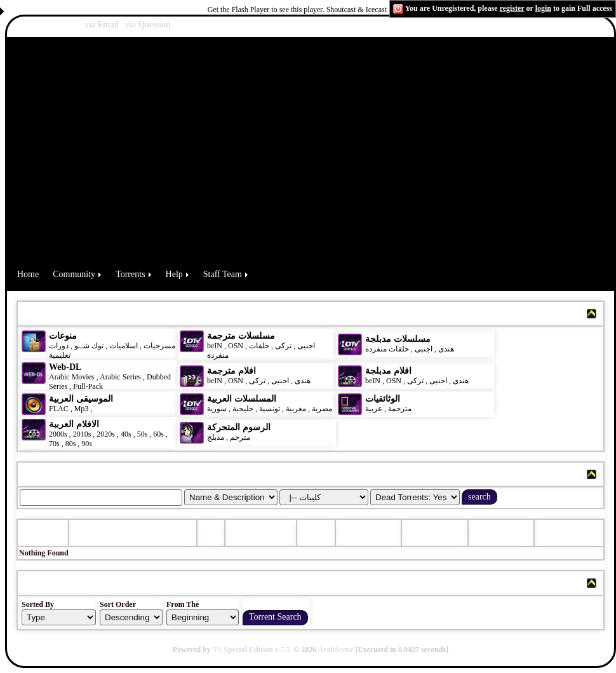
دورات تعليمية (60, 350)
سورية (217, 409)
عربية (374, 409)
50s (143, 434)
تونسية (270, 409)
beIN (216, 346)
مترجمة (400, 409)
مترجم (240, 437)
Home (28, 274)
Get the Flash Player (239, 10)
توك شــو (89, 346)
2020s (106, 434)
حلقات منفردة (387, 349)
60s (158, 434)
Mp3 (82, 409)
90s (87, 444)
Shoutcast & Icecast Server (368, 10)
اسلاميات (123, 346)
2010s (82, 434)
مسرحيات (159, 346)
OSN (236, 346)
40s (126, 434)
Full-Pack (88, 386)
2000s (58, 434)
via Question (148, 24)
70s (54, 444)
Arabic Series (120, 377)
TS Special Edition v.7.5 (251, 649)
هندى (446, 349)
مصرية (322, 409)
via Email (102, 24)
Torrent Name (105, 533)
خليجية (243, 409)
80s (71, 444)
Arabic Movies (72, 377)
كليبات (104, 409)
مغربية (296, 409)
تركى (283, 346)
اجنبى (306, 346)
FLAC (59, 409)
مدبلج (216, 437)
